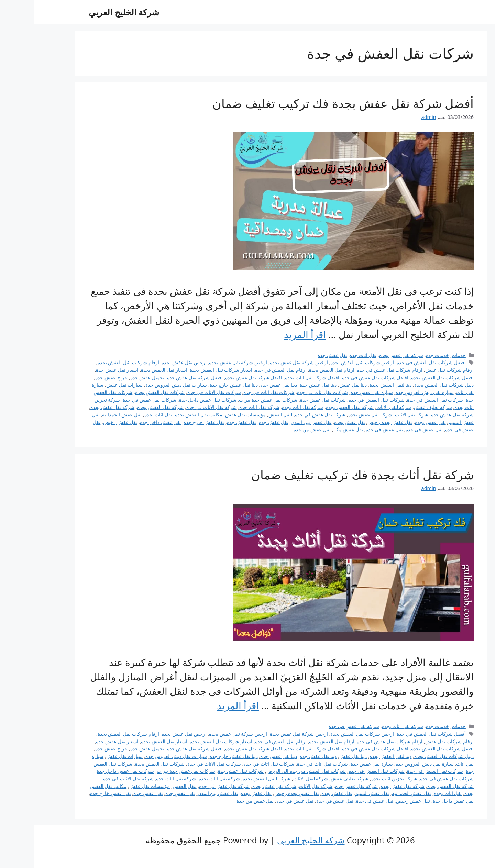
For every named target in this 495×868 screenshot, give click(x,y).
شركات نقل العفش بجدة (126, 392)
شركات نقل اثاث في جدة (289, 392)
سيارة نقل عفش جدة (338, 392)
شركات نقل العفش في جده (343, 400)
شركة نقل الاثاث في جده (178, 407)
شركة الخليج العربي (90, 12)
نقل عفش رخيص (87, 422)
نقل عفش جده (208, 422)
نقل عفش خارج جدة (170, 422)
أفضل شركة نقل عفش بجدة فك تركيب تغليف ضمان (309, 103)
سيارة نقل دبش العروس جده (391, 392)
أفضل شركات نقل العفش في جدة (398, 362)
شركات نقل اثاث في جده (235, 392)
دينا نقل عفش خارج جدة (200, 385)
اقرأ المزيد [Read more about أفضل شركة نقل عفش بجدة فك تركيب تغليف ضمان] (271, 334)
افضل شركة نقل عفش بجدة (220, 377)
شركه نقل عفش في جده (287, 415)
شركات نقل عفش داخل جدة (174, 400)
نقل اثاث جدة (329, 355)
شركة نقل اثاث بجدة (269, 407)
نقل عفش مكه (315, 429)
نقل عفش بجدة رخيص (356, 422)
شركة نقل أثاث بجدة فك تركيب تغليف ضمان (329, 475)
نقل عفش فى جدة (341, 801)
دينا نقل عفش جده (245, 385)
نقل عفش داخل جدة (127, 422)
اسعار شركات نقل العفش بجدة (187, 370)
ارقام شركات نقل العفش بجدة (95, 362)
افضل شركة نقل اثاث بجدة (278, 377)
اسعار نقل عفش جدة (83, 370)
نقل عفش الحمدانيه (88, 415)
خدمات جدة (404, 355)
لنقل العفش (247, 415)
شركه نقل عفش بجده (337, 415)
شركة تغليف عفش (399, 407)
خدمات (425, 355)
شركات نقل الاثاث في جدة (180, 392)
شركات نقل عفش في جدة (116, 400)
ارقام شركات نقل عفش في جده (356, 370)
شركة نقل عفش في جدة (320, 726)
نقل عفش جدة (299, 355)
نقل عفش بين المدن (277, 422)
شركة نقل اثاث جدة (225, 407)
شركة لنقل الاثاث (360, 407)
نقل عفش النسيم (339, 793)
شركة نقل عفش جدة (419, 415)
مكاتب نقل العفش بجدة (165, 415)
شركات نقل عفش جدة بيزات (234, 400)
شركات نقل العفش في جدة (401, 400)
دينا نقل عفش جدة (284, 385)
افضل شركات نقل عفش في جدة (342, 377)
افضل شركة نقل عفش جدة (161, 377)
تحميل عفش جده (114, 377)
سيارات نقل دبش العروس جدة (142, 385)
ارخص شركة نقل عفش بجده (204, 362)
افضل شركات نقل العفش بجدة (409, 377)
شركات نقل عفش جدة (289, 400)
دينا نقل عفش (320, 385)
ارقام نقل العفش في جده (247, 370)
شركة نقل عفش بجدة (367, 355)
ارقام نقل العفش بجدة (298, 370)
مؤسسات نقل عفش (212, 415)
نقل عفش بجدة (397, 422)
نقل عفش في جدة (390, 429)
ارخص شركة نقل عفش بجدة (265, 362)
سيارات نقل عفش (91, 385)
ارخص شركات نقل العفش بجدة (328, 362)
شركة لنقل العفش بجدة (316, 407)
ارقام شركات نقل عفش (416, 370)
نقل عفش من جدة (278, 429)
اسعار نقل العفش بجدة (130, 370)
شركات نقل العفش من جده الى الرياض (273, 771)
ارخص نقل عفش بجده (150, 362)
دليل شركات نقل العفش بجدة (410, 385)
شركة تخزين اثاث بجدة (361, 778)
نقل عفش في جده (351, 429)
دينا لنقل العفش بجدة (357, 385)
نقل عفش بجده (316, 422)
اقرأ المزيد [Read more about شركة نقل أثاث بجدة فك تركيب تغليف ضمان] (204, 705)
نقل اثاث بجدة (125, 415)
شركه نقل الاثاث (378, 415)
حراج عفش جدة (78, 377)
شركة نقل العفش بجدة (127, 407)
